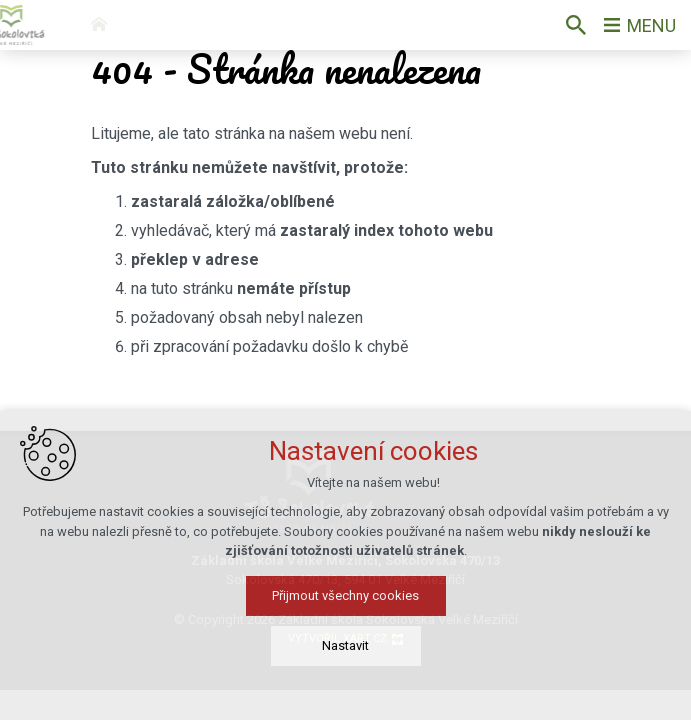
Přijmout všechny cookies (345, 660)
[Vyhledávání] (576, 25)
